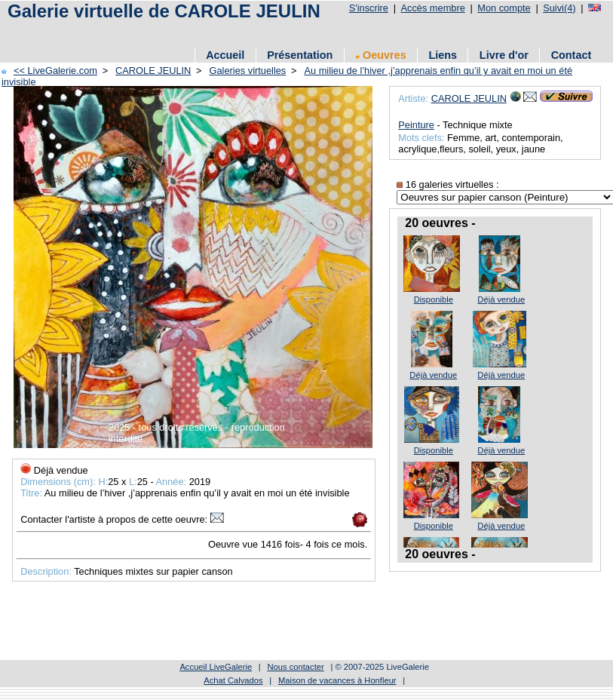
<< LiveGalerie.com (55, 71)
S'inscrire (369, 8)
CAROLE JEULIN (153, 71)
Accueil (225, 55)
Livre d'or (504, 55)
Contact (572, 55)
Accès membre (432, 8)
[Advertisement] (278, 32)
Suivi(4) (559, 8)
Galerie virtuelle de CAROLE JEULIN (164, 11)
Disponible (434, 299)
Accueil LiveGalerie (216, 667)
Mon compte (504, 8)
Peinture (416, 125)
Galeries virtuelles (248, 71)
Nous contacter (295, 667)
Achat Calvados (233, 680)
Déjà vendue (501, 299)
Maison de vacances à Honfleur (337, 680)
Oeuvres (381, 55)
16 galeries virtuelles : (447, 184)
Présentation (300, 55)
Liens (443, 55)
